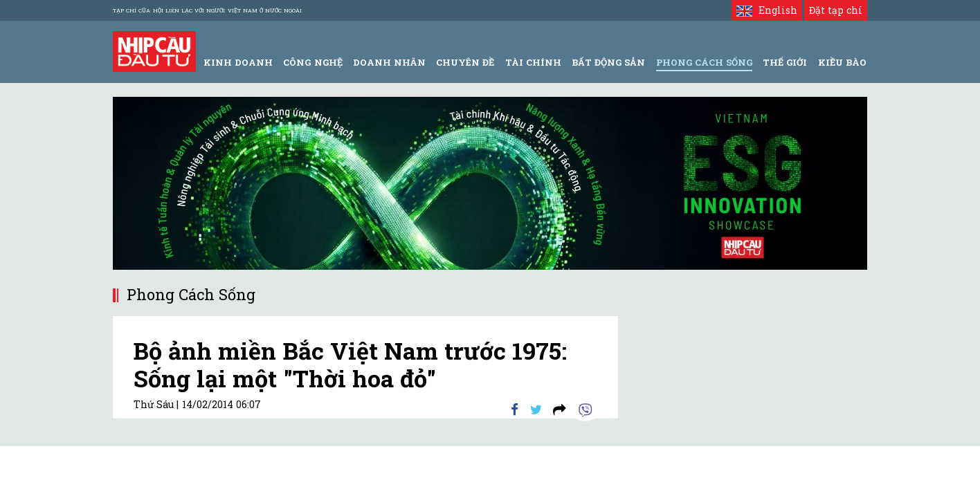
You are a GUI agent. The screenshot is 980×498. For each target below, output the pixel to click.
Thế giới (785, 62)
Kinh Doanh (238, 62)
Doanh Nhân (389, 62)
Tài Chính (533, 62)
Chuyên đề (465, 62)
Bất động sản (608, 62)
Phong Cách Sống (704, 62)
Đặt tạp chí (836, 10)
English (766, 10)
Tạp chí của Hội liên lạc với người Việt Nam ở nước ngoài (207, 10)
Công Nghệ (312, 62)
